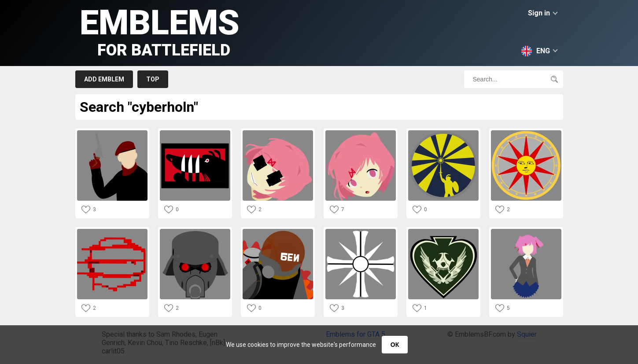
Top (153, 79)
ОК (395, 345)
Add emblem (104, 79)
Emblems (160, 31)
